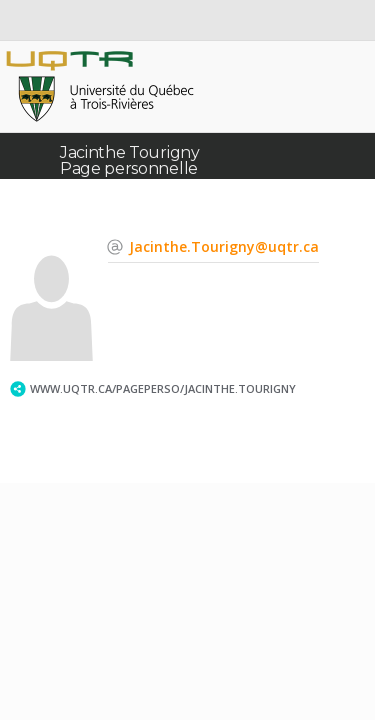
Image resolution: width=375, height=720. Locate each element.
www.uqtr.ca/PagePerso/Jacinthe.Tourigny (163, 388)
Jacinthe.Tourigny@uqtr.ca (224, 246)
